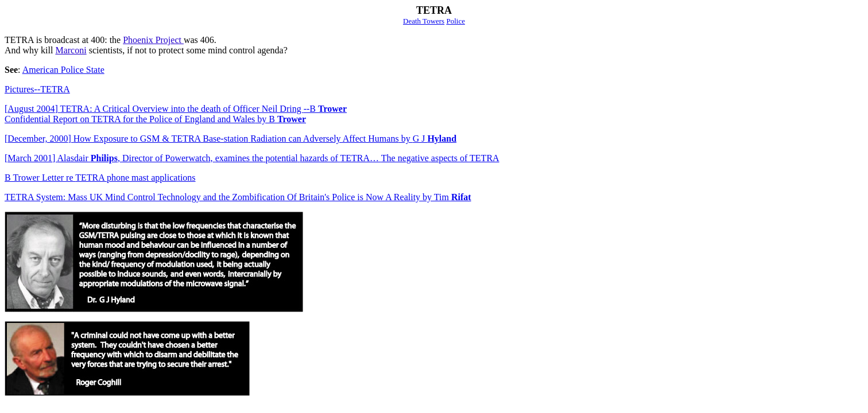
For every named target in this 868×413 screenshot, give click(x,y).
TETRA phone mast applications (100, 178)
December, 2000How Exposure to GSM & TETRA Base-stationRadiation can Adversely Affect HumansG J (230, 139)
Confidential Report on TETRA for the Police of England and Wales (155, 119)
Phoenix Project (153, 40)
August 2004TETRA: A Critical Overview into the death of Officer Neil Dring (177, 109)
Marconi (71, 50)
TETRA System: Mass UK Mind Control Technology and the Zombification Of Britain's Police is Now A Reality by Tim (238, 197)
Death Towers (424, 21)
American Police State (63, 70)
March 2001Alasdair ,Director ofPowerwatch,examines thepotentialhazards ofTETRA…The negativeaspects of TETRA (252, 158)
